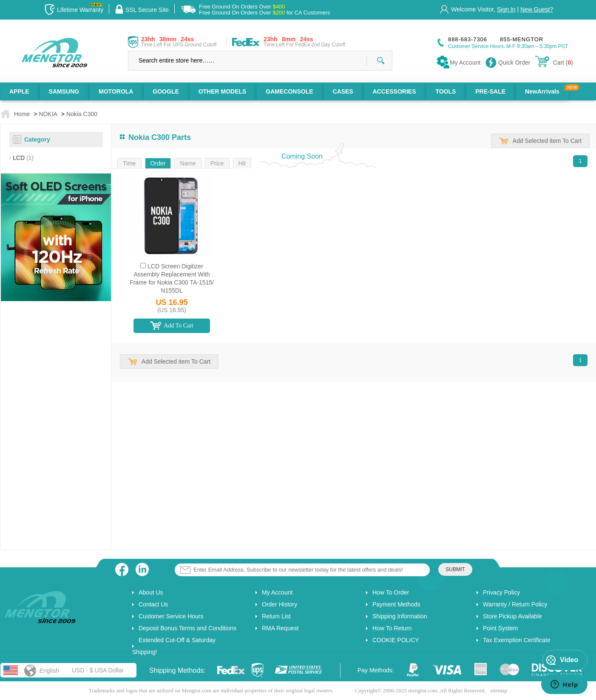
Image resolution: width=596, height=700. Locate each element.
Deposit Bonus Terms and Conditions (187, 628)
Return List (276, 616)
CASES (343, 91)
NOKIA (48, 114)
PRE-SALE (490, 91)
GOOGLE (166, 91)
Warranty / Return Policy (515, 604)
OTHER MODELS (223, 91)
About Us (151, 592)
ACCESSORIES (394, 91)
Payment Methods (396, 604)
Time (129, 163)
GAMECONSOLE (289, 91)
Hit (242, 163)
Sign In (506, 9)
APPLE (19, 91)
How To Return (392, 628)
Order (158, 163)
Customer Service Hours (171, 616)
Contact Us (153, 604)
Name (188, 163)
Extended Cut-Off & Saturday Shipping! (174, 646)
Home (22, 114)
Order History (280, 604)
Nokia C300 (82, 114)
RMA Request (280, 628)
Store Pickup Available (512, 616)
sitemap (499, 690)
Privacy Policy (501, 592)
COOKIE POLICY (396, 640)
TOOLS (446, 91)
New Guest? (537, 9)
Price (217, 163)
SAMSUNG (64, 91)
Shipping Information (400, 616)
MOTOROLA (116, 91)
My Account (277, 592)
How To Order (391, 592)
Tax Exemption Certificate (517, 640)
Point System (500, 628)
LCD (23, 158)
